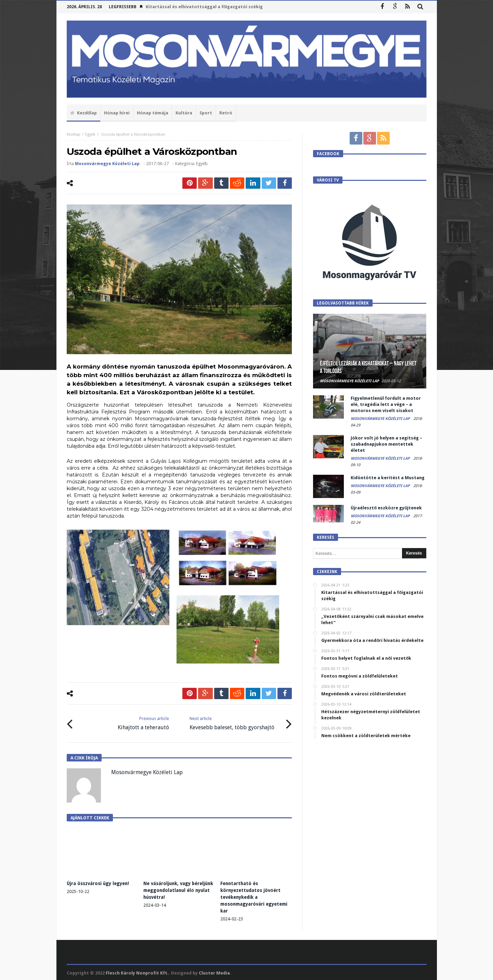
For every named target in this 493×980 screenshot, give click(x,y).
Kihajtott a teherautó (143, 722)
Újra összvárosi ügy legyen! (99, 882)
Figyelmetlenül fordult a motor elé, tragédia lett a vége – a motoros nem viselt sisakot (386, 404)
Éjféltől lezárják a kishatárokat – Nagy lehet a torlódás (368, 367)
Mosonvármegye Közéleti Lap (107, 164)
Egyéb (90, 134)
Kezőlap (74, 134)
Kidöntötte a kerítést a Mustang (388, 478)
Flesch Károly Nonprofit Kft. (137, 972)
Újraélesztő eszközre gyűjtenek (386, 508)
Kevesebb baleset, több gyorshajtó (232, 722)
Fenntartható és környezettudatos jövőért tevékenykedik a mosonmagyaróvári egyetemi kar (252, 896)
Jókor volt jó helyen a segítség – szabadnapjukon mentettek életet (386, 444)
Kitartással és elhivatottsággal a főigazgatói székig (204, 7)
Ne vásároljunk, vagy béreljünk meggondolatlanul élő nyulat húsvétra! (178, 889)
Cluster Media (214, 972)
